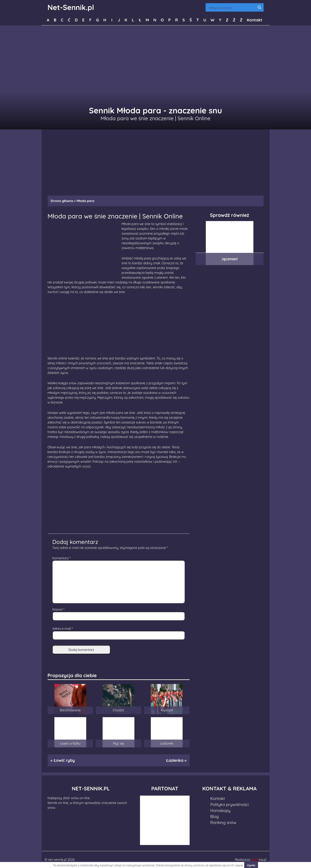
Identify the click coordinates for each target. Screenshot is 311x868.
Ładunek (167, 743)
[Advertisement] (156, 160)
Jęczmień (229, 259)
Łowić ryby (64, 760)
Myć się (118, 743)
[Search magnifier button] (259, 7)
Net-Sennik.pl (71, 7)
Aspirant (167, 710)
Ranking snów (223, 822)
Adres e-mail (63, 629)
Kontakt (254, 20)
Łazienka (175, 760)
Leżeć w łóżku (70, 743)
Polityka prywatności (230, 804)
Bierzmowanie (70, 710)
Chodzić (118, 710)
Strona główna (62, 201)
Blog (215, 816)
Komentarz (61, 558)
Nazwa (58, 609)
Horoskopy (220, 810)
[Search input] (232, 7)
